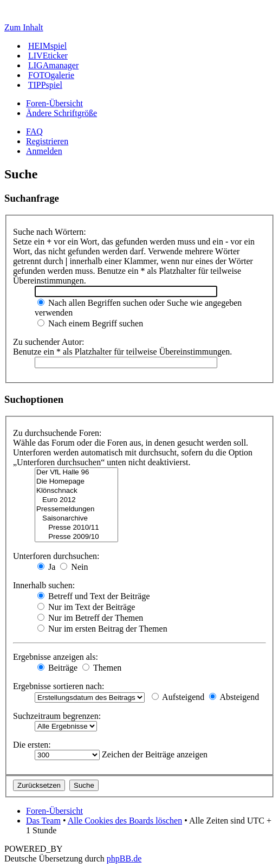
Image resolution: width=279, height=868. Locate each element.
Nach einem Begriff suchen (90, 323)
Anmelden (44, 151)
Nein (74, 567)
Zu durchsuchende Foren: (57, 433)
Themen (102, 668)
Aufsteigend (178, 697)
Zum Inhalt (24, 27)
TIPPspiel (45, 85)
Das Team (43, 821)
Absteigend (234, 697)
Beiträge (57, 668)
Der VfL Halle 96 (76, 472)
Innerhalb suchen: (44, 585)
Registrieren (47, 141)
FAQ (34, 131)
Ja (46, 567)
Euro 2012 (76, 500)
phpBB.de (124, 859)
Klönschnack (76, 491)
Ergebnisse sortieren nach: (59, 686)
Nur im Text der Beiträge (86, 607)
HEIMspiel (47, 46)
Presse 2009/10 (76, 537)
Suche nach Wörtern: (50, 232)
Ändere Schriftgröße (61, 113)
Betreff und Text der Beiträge (94, 596)
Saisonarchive (76, 519)
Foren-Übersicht (54, 103)
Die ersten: (32, 745)
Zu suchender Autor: (49, 342)
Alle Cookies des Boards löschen (125, 821)
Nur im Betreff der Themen (90, 618)
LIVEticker (48, 56)
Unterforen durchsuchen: (56, 556)
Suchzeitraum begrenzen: (57, 716)
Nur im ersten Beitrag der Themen (102, 629)
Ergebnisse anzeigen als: (56, 657)
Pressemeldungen (76, 509)
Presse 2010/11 (76, 528)
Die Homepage (76, 482)
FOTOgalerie (51, 75)
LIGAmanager (53, 65)
